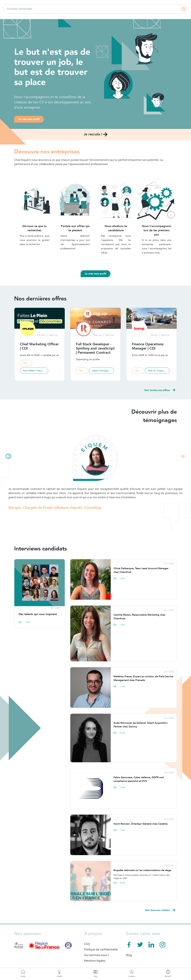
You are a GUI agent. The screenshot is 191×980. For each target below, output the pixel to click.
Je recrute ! (95, 134)
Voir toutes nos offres (160, 390)
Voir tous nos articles (160, 910)
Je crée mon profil (29, 119)
